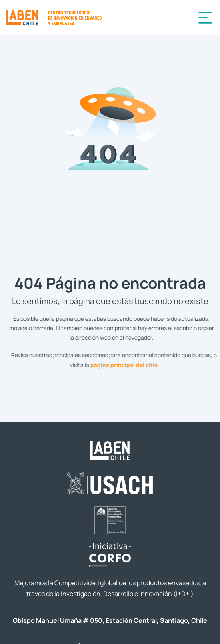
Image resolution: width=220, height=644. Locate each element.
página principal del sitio (127, 365)
